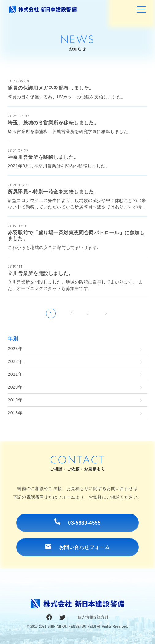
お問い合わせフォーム (78, 547)
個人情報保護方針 (93, 617)
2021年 (15, 374)
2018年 (15, 413)
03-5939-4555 (77, 522)
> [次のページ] (106, 313)
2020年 (15, 387)
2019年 (15, 400)
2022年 (15, 361)
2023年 (15, 349)
